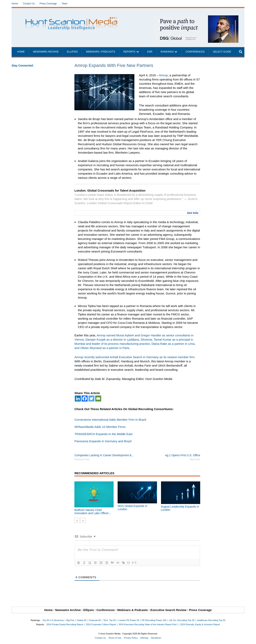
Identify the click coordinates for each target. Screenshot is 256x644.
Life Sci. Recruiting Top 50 (182, 620)
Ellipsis (72, 52)
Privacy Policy (131, 638)
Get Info (193, 213)
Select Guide (222, 52)
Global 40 (81, 620)
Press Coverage (48, 4)
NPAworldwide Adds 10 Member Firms (100, 427)
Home (15, 4)
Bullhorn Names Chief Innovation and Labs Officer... (93, 512)
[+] (134, 562)
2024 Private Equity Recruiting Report (65, 624)
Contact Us (29, 4)
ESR (150, 52)
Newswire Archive (46, 52)
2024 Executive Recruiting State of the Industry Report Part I (148, 624)
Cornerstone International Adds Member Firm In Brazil (110, 420)
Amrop (163, 75)
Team (64, 4)
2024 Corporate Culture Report (101, 624)
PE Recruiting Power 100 (154, 620)
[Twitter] (91, 399)
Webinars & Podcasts (132, 610)
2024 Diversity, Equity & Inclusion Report (200, 624)
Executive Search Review (168, 610)
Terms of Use (115, 638)
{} (129, 562)
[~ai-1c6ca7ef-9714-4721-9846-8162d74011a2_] (196, 17)
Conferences (195, 52)
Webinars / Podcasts (101, 52)
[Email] (98, 399)
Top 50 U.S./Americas (53, 620)
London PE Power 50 (129, 620)
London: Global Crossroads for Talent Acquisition (110, 190)
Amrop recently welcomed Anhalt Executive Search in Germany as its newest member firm (134, 357)
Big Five (70, 620)
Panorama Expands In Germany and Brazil (103, 441)
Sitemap (144, 638)
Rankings (167, 52)
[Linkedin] (78, 399)
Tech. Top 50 (110, 620)
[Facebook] (85, 399)
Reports (129, 52)
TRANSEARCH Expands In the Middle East (103, 434)
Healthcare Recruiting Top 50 (211, 620)
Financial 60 (95, 620)
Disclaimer (156, 638)
